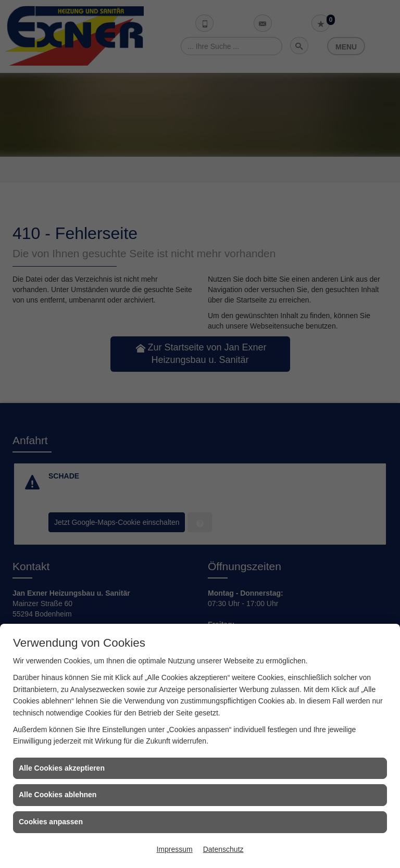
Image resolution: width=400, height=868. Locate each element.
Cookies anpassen (51, 822)
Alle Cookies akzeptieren (62, 768)
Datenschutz (223, 849)
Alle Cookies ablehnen (58, 795)
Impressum (174, 849)
